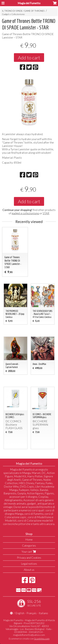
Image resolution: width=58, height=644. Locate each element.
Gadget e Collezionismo (13, 14)
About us (29, 570)
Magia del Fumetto (29, 3)
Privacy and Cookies (29, 558)
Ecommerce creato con (29, 639)
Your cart (29, 552)
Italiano (43, 613)
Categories (29, 546)
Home (29, 539)
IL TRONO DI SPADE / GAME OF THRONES (23, 11)
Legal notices (29, 564)
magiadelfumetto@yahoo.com (29, 635)
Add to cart (29, 58)
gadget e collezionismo (25, 213)
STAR (46, 213)
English (20, 613)
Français (32, 613)
